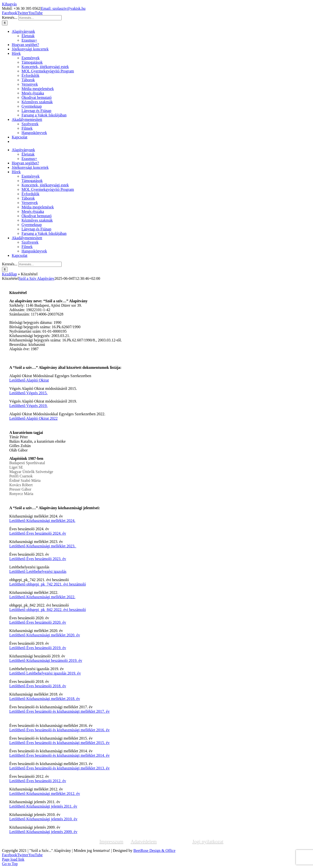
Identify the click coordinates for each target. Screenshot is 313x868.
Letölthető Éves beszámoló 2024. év (38, 533)
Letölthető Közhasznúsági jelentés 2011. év (43, 806)
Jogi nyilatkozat (208, 842)
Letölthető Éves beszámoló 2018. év (38, 686)
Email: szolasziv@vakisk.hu (63, 8)
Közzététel (175, 842)
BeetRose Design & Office (155, 851)
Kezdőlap (9, 274)
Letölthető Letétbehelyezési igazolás (38, 571)
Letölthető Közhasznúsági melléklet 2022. (42, 597)
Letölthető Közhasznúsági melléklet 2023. (43, 546)
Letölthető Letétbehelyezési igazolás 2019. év (45, 673)
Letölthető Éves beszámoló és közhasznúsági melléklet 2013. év (60, 768)
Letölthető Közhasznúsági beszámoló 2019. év (46, 660)
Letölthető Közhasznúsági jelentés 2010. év (43, 819)
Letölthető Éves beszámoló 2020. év (38, 622)
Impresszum (111, 842)
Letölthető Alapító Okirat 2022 (34, 418)
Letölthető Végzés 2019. (28, 406)
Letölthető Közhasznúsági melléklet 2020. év (45, 635)
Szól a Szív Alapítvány (36, 278)
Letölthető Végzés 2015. (28, 393)
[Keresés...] (40, 18)
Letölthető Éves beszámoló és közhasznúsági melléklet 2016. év (60, 730)
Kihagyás (9, 4)
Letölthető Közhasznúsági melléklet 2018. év (45, 699)
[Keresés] (5, 23)
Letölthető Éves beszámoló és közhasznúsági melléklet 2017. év (60, 711)
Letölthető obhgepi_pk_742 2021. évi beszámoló (48, 584)
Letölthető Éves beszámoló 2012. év (38, 781)
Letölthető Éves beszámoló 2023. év (38, 559)
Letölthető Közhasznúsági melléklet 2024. (42, 521)
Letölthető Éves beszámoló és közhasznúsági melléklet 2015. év (60, 743)
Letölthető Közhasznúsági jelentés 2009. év (43, 832)
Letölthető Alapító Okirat (29, 380)
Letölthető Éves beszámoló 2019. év (38, 648)
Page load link (13, 859)
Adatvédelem (144, 842)
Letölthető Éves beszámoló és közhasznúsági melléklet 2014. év (60, 755)
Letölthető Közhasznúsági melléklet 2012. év (45, 794)
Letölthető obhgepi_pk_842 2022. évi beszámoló (48, 610)
